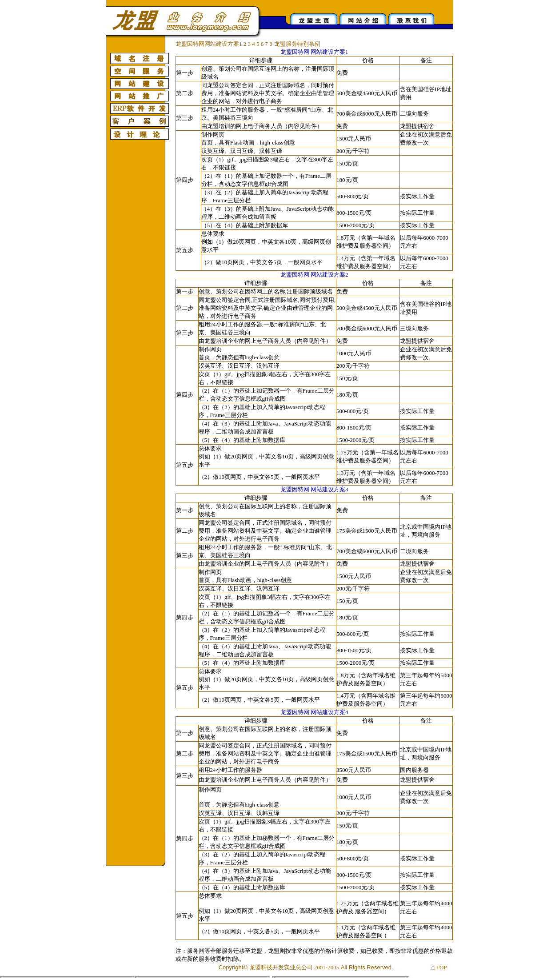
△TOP (438, 967)
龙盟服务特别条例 (297, 44)
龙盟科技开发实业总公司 (281, 967)
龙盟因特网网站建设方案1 (209, 44)
